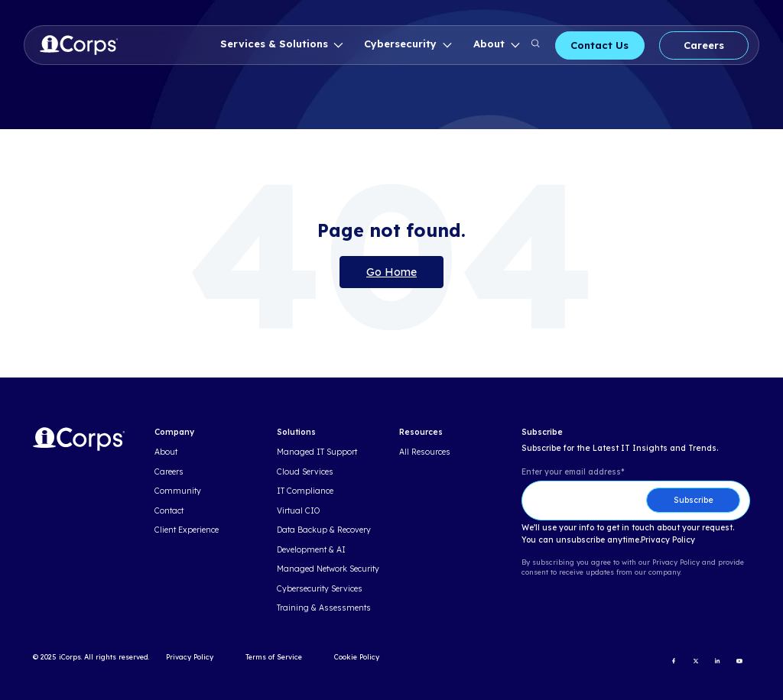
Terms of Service (274, 657)
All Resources (425, 452)
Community (178, 491)
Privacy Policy (668, 540)
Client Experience (187, 530)
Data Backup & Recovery (324, 530)
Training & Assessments (324, 608)
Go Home (391, 272)
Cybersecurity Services (320, 589)
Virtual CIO (298, 511)
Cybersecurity (402, 44)
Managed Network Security (328, 569)
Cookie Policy (357, 657)
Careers (704, 45)
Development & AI (311, 550)
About (491, 44)
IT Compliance (305, 491)
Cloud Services (305, 472)
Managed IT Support (317, 452)
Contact (169, 511)
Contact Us (599, 45)
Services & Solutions (276, 44)
